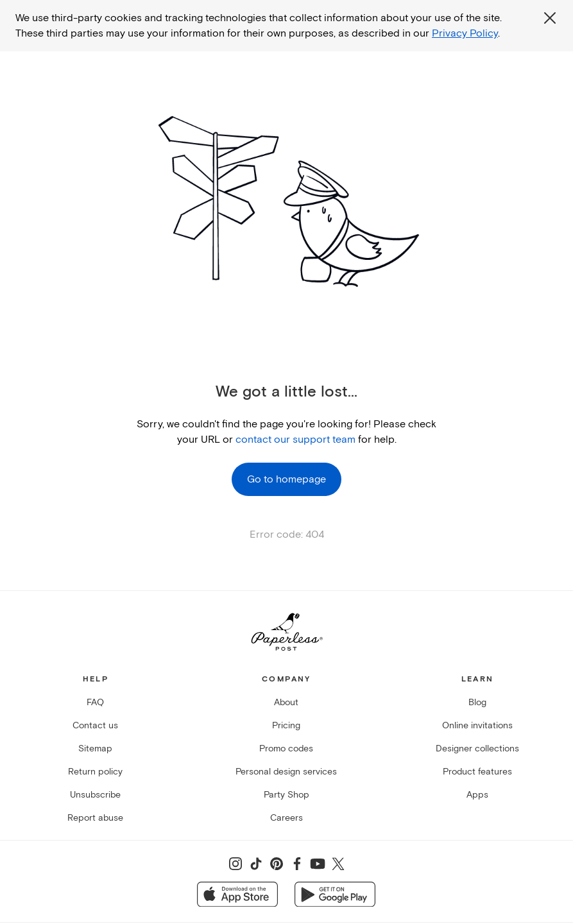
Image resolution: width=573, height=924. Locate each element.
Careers (286, 818)
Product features (477, 772)
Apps (477, 795)
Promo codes (286, 749)
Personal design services (286, 772)
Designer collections (477, 749)
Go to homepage (286, 479)
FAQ (95, 702)
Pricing (286, 725)
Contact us (95, 725)
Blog (477, 702)
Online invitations (477, 725)
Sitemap (95, 749)
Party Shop (286, 795)
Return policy (95, 772)
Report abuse (95, 818)
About (286, 702)
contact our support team (295, 440)
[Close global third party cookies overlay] (550, 18)
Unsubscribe (95, 795)
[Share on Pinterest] (277, 864)
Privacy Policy (465, 33)
